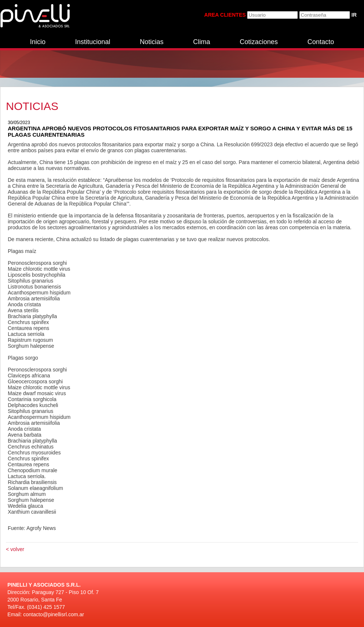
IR (354, 15)
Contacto (321, 42)
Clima (202, 42)
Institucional (93, 42)
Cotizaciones (259, 42)
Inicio (38, 42)
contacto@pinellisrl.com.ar (54, 614)
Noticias (152, 42)
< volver (15, 549)
